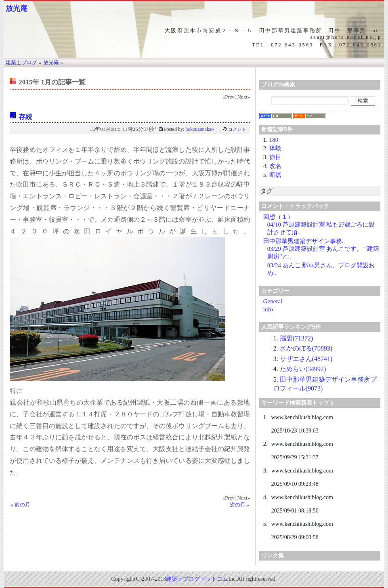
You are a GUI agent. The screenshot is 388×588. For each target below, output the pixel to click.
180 (274, 140)
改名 (275, 166)
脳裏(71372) (297, 338)
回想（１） (278, 217)
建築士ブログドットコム (197, 579)
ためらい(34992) (303, 369)
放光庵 (17, 8)
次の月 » (240, 505)
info (268, 309)
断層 (275, 175)
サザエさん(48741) (306, 359)
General (273, 301)
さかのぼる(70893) (306, 348)
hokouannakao (199, 129)
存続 (25, 117)
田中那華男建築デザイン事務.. (304, 241)
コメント (237, 129)
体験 (275, 148)
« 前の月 (20, 505)
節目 (275, 157)
